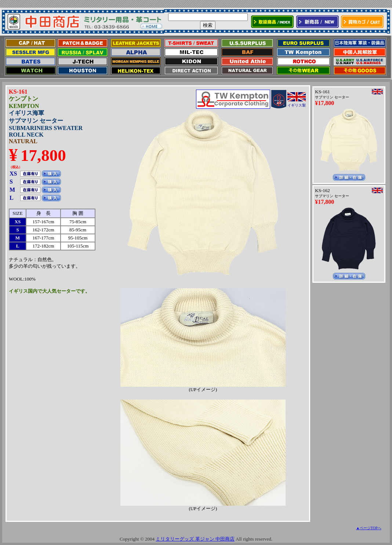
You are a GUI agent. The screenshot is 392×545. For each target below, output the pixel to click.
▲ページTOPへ (369, 528)
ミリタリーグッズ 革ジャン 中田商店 (195, 539)
